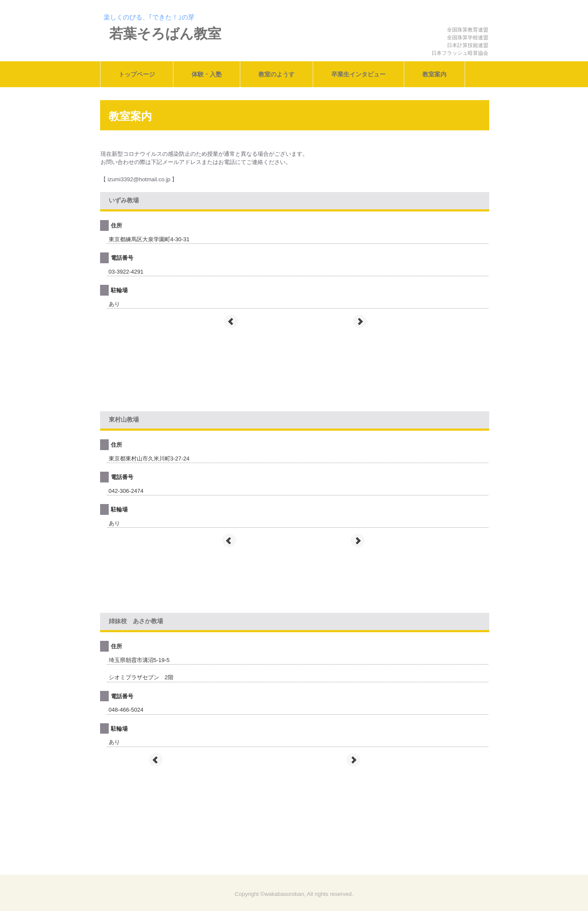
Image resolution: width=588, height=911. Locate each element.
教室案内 (434, 74)
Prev (231, 322)
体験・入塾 (207, 74)
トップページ (137, 74)
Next (360, 322)
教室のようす (277, 74)
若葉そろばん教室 (165, 34)
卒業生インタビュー (358, 74)
